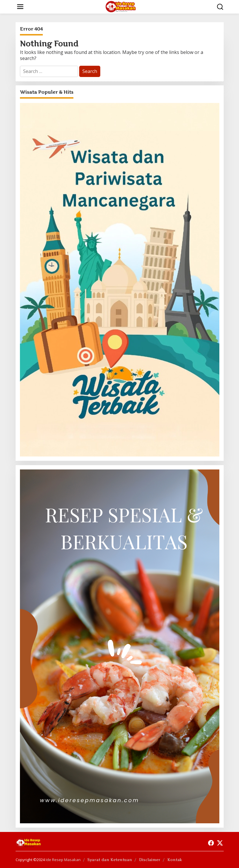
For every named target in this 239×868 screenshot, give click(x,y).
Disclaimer (150, 860)
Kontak (175, 860)
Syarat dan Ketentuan (110, 860)
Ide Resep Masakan (63, 860)
